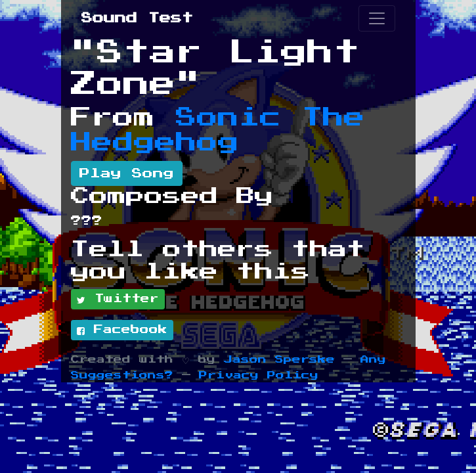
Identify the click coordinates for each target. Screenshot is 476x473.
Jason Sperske (279, 360)
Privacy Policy (259, 375)
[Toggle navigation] (377, 18)
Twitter (118, 300)
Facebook (122, 330)
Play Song (127, 173)
